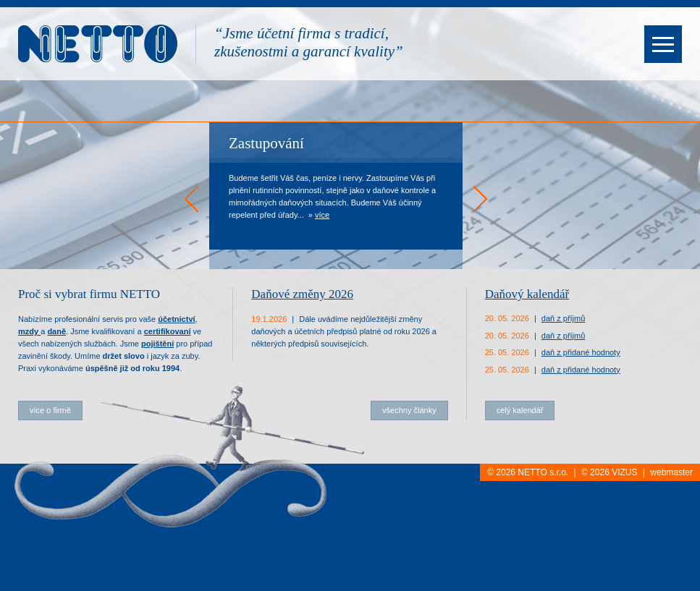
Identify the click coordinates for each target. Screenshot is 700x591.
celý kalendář (520, 410)
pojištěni (157, 344)
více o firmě (50, 410)
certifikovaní (168, 331)
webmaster (671, 472)
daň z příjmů (564, 318)
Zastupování (266, 143)
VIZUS (624, 472)
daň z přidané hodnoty (581, 352)
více (322, 215)
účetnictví (176, 319)
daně (56, 331)
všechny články (409, 410)
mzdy (29, 331)
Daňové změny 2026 (302, 294)
